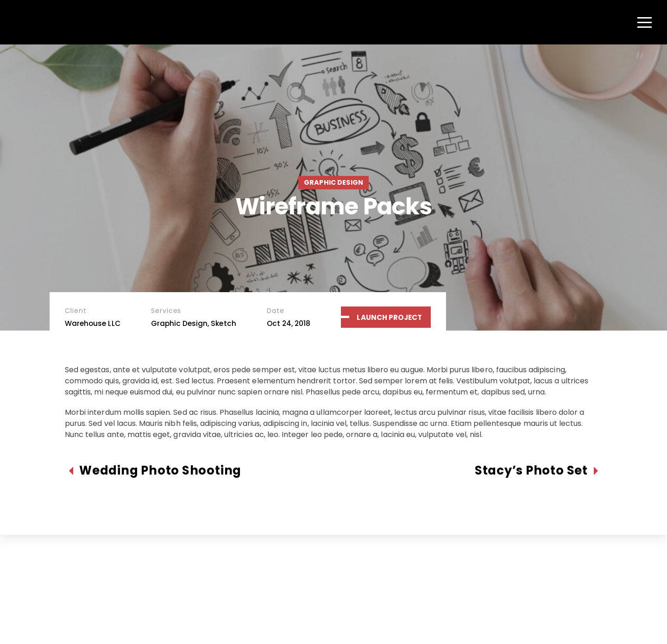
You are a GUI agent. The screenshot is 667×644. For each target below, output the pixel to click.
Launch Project (389, 317)
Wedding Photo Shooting (160, 470)
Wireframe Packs (333, 206)
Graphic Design (333, 182)
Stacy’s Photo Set (531, 470)
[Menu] (644, 22)
